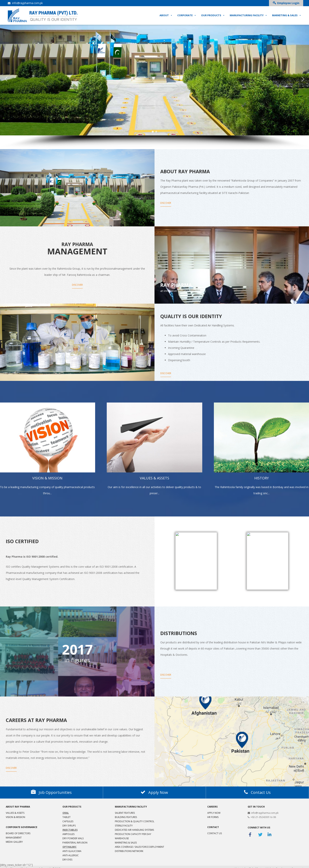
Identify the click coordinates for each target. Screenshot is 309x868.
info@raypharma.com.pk (25, 3)
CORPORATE (187, 17)
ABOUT (166, 17)
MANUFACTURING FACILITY (248, 17)
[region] (154, 86)
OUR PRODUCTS (213, 17)
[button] (6, 79)
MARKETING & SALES (287, 17)
